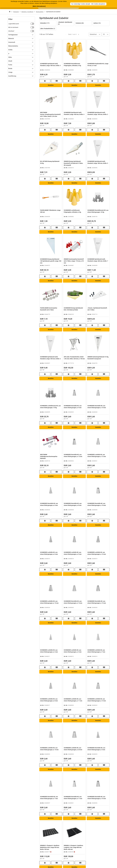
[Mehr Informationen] (39, 6)
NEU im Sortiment (13, 27)
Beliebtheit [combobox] (93, 34)
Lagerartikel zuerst (14, 24)
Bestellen (51, 85)
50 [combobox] (104, 34)
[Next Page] (79, 34)
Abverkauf (11, 31)
